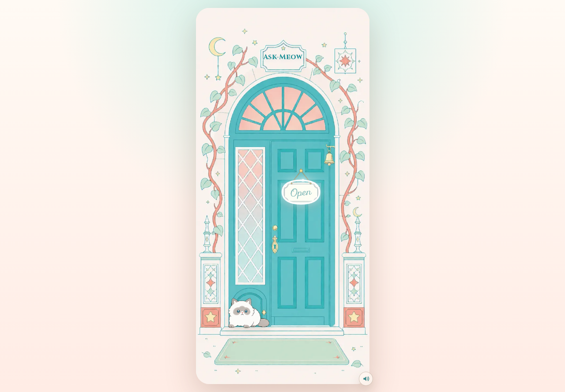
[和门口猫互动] (254, 301)
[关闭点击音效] (366, 379)
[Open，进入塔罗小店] (301, 186)
